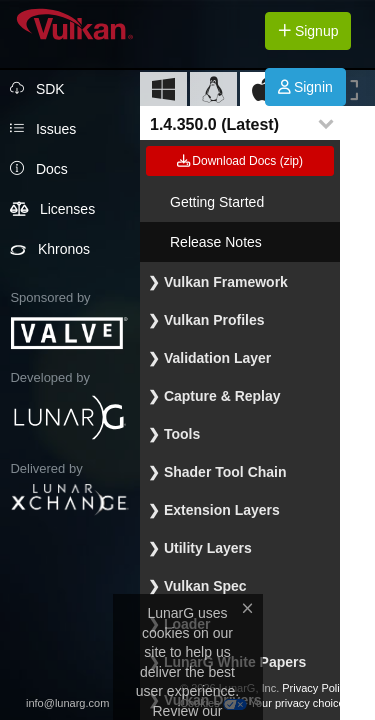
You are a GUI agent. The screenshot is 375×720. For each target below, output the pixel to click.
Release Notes (216, 242)
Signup (308, 31)
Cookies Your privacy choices (265, 703)
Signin (305, 87)
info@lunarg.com (67, 703)
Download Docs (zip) (240, 161)
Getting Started (217, 202)
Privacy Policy (316, 688)
